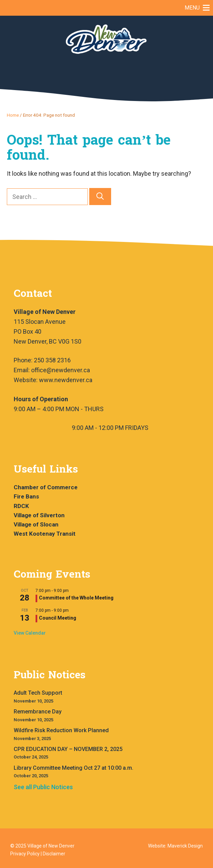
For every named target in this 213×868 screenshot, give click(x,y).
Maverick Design (185, 846)
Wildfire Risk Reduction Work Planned (61, 730)
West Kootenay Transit (45, 534)
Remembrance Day (38, 712)
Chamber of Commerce (46, 487)
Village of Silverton (39, 515)
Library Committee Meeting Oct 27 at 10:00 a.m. (74, 768)
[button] (192, 8)
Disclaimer (54, 854)
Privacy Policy (25, 854)
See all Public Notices (43, 787)
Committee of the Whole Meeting (76, 598)
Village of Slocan (36, 524)
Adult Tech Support (38, 693)
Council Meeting (58, 618)
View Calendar (30, 633)
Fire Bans (26, 496)
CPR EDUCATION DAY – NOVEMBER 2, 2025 (68, 749)
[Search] (100, 197)
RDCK (21, 506)
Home (13, 115)
